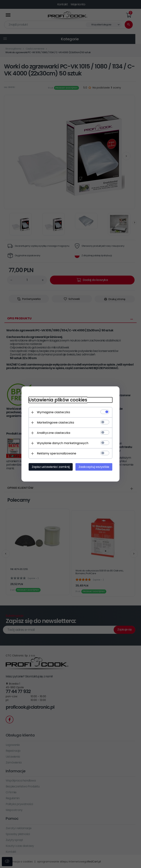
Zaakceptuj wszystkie (94, 467)
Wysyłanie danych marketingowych (62, 443)
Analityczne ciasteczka (53, 433)
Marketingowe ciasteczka (55, 423)
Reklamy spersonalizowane (56, 454)
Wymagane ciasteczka (53, 412)
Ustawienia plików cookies (58, 400)
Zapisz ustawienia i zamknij (50, 467)
